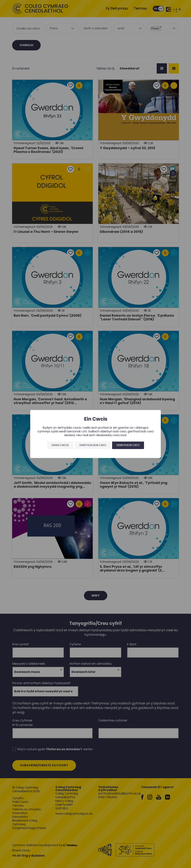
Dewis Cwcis (60, 445)
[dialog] (95, 434)
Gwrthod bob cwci (93, 445)
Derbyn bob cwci (128, 445)
